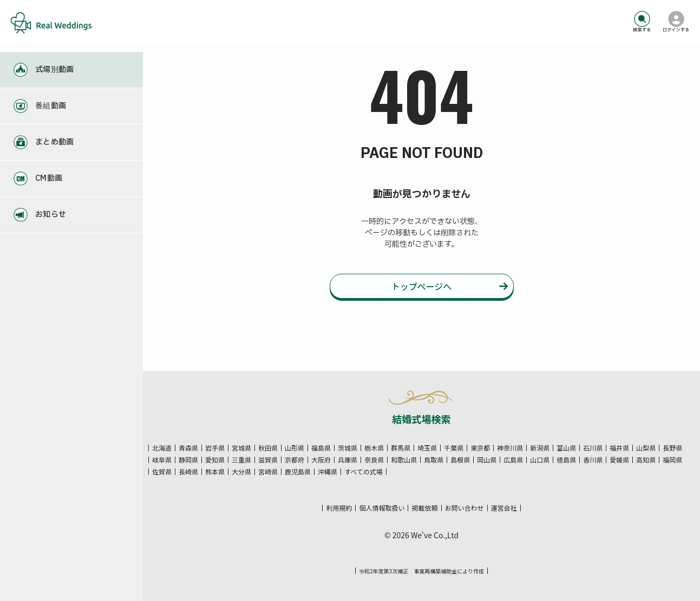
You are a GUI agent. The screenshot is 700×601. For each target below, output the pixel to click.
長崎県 (188, 472)
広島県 (513, 460)
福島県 (321, 448)
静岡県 (188, 460)
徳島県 (566, 460)
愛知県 (215, 460)
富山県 (566, 448)
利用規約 (339, 508)
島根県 (460, 460)
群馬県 (401, 448)
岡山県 (487, 460)
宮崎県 (268, 472)
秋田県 (268, 448)
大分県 (241, 472)
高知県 (646, 460)
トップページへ (422, 287)
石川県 (593, 448)
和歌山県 (404, 460)
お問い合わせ (465, 508)
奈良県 (374, 460)
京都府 (295, 460)
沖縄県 (328, 472)
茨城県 (348, 448)
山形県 (295, 448)
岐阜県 (162, 460)
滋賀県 (268, 460)
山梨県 (646, 448)
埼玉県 (427, 448)
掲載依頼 (424, 508)
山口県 (540, 460)
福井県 (619, 448)
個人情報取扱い (382, 508)
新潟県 (540, 448)
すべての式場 (364, 472)
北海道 (162, 448)
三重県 (241, 460)
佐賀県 (162, 472)
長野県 (672, 448)
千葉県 (454, 448)
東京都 (480, 448)
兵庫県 (348, 460)
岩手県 (215, 448)
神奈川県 (510, 448)
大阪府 (321, 460)
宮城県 (241, 448)
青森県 (188, 448)
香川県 (593, 460)
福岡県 (672, 460)
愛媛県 (619, 460)
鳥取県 (434, 460)
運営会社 (504, 508)
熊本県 (215, 472)
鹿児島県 (298, 472)
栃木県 (374, 448)
